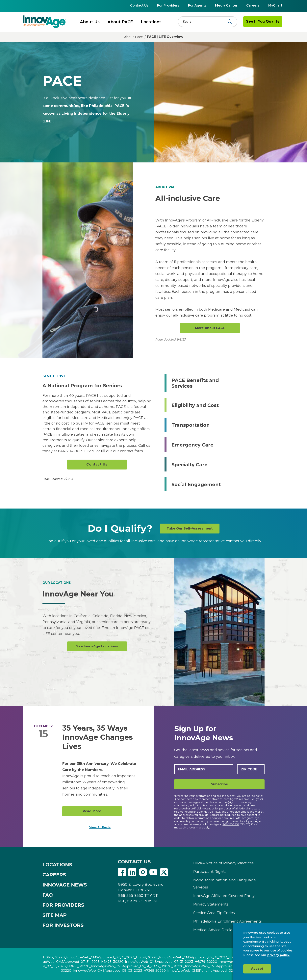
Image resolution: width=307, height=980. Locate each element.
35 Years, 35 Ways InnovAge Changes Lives (98, 737)
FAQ (48, 895)
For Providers (168, 5)
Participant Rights (210, 872)
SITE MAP (55, 915)
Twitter (164, 872)
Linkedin (132, 872)
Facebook (122, 872)
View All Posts (100, 827)
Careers (253, 5)
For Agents (197, 5)
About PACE (120, 22)
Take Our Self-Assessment (190, 528)
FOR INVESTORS (63, 925)
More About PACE (210, 328)
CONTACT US (134, 862)
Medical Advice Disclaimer (217, 930)
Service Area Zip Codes (214, 913)
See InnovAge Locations (97, 646)
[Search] (205, 22)
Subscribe (219, 784)
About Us (90, 22)
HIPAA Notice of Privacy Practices (223, 863)
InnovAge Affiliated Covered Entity (224, 896)
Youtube (153, 872)
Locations (151, 22)
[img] (44, 22)
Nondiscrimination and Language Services (225, 884)
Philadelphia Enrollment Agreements (228, 921)
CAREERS (54, 875)
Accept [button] (257, 969)
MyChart (275, 5)
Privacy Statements (211, 904)
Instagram (143, 872)
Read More (92, 811)
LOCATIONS (57, 865)
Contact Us (139, 5)
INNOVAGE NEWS (65, 885)
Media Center (226, 5)
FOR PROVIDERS (63, 905)
